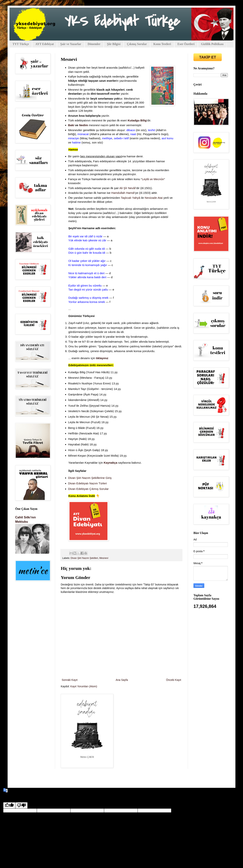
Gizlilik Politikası (212, 44)
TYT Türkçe (21, 44)
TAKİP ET (208, 57)
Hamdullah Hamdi (123, 193)
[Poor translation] (21, 805)
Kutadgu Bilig (137, 120)
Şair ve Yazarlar (71, 44)
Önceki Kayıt (174, 680)
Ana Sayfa (122, 680)
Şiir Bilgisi (114, 44)
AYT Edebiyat (45, 44)
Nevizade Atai (154, 198)
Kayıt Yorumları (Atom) (84, 686)
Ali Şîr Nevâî (128, 188)
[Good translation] (9, 805)
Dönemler (94, 44)
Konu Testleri (162, 44)
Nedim (84, 125)
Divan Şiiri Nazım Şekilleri (84, 558)
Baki (71, 125)
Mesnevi (104, 558)
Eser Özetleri (186, 44)
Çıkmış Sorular (137, 44)
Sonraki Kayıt (70, 680)
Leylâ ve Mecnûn (153, 179)
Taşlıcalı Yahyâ (130, 198)
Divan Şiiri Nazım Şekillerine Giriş (90, 478)
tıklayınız (102, 358)
